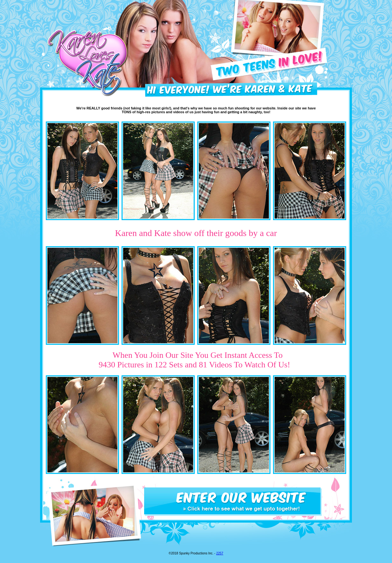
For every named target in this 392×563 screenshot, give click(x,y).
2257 (220, 553)
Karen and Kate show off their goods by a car (196, 233)
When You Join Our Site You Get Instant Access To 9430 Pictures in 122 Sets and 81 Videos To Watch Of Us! (194, 360)
